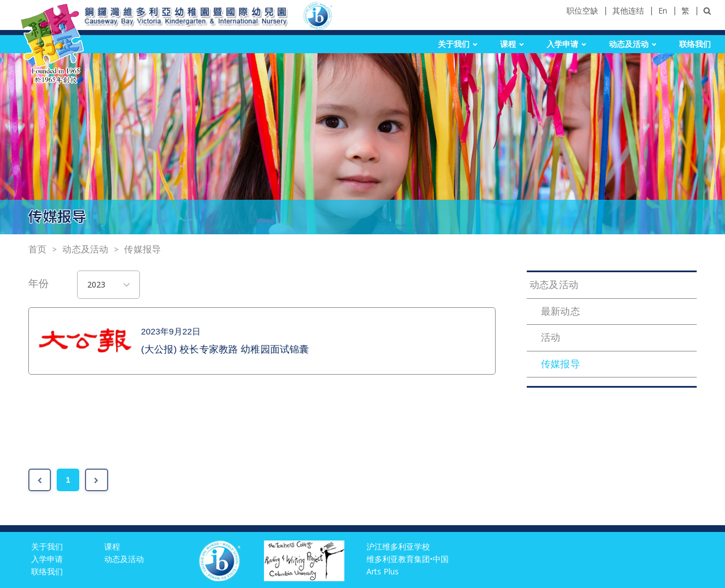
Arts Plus (383, 571)
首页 (37, 249)
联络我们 (695, 44)
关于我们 (454, 44)
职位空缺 (582, 10)
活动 (551, 338)
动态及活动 (629, 44)
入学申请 (562, 44)
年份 (39, 284)
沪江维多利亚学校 (398, 546)
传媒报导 (142, 249)
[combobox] (109, 285)
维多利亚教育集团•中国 (408, 559)
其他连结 (628, 10)
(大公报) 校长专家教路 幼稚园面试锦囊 (225, 349)
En (663, 10)
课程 (508, 44)
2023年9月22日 (171, 331)
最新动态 (560, 312)
